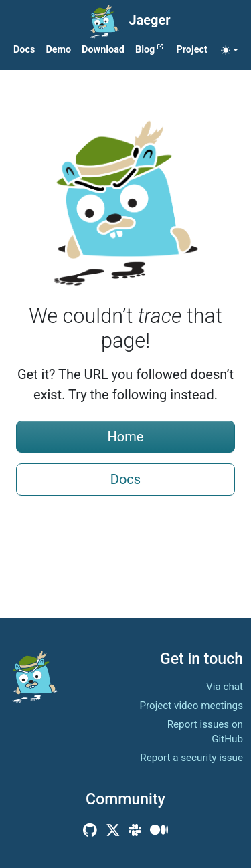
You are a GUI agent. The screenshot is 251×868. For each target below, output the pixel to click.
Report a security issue (191, 758)
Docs (125, 479)
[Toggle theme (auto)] (230, 50)
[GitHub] (90, 830)
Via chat (225, 687)
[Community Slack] (135, 830)
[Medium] (159, 830)
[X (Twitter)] (113, 830)
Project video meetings (191, 706)
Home (126, 437)
